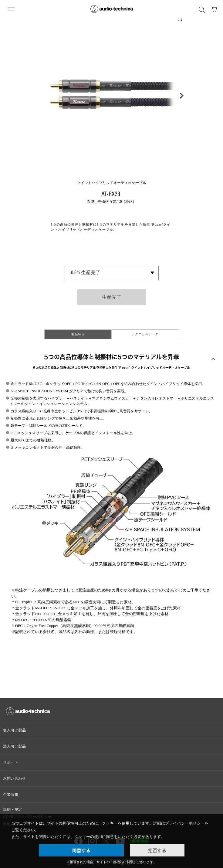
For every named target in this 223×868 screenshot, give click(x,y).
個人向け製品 (15, 730)
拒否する (157, 850)
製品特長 (78, 334)
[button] (180, 96)
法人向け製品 (15, 746)
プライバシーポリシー (185, 823)
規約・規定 (13, 809)
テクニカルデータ (145, 334)
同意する (81, 850)
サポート (11, 762)
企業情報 (11, 795)
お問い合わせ (15, 778)
